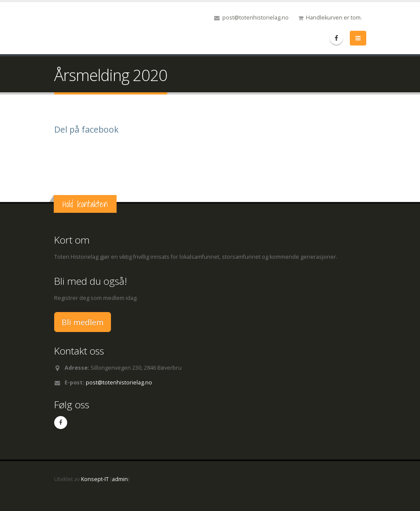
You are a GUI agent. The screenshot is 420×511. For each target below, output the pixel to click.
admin (120, 479)
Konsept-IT (95, 479)
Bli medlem (83, 322)
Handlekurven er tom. (334, 18)
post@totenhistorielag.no (256, 18)
